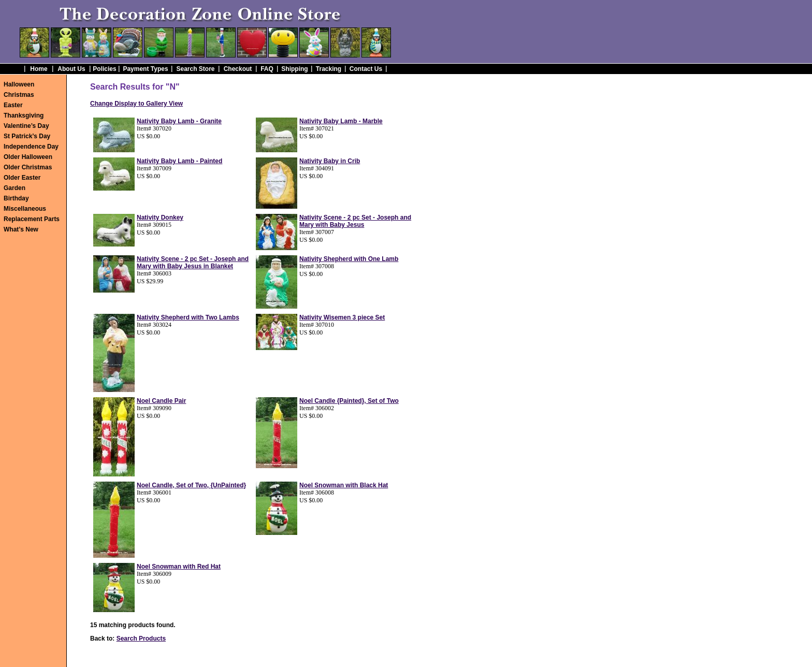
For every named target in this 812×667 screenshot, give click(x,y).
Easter (13, 105)
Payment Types (145, 69)
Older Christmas (28, 167)
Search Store (195, 69)
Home (39, 69)
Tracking (329, 69)
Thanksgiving (24, 115)
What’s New (21, 229)
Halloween (19, 84)
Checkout (238, 69)
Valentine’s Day (26, 126)
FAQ (267, 69)
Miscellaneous (25, 209)
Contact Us (366, 69)
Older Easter (22, 178)
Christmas (19, 95)
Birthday (16, 198)
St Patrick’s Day (27, 136)
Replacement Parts (32, 219)
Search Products (141, 639)
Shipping (294, 69)
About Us (71, 69)
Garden (15, 188)
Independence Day (31, 147)
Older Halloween (28, 157)
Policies (104, 69)
